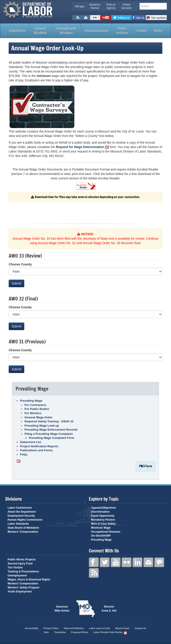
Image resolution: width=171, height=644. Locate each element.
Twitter (105, 562)
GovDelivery (159, 562)
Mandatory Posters (103, 520)
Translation (60, 632)
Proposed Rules (80, 632)
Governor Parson (95, 6)
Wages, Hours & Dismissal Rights (29, 580)
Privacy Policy (51, 628)
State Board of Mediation (23, 528)
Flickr (95, 18)
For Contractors (35, 405)
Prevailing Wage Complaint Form (52, 438)
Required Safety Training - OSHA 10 (49, 421)
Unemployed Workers (66, 31)
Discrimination (96, 31)
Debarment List (31, 442)
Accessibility (32, 628)
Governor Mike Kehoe (62, 609)
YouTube (116, 562)
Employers (17, 31)
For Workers (33, 413)
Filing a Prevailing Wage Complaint (49, 434)
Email (148, 562)
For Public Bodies (37, 409)
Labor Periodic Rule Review (110, 632)
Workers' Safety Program (23, 588)
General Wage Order (38, 417)
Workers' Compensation (23, 532)
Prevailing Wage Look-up (42, 426)
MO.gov (80, 6)
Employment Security (21, 516)
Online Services (126, 6)
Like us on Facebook (139, 18)
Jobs (46, 632)
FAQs (24, 454)
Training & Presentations (23, 572)
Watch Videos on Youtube (106, 18)
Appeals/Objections (104, 508)
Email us (86, 18)
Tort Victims (15, 568)
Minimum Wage (101, 528)
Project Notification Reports (39, 446)
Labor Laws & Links (100, 628)
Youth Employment (20, 592)
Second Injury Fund (20, 564)
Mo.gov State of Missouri (85, 609)
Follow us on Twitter (121, 18)
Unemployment (17, 576)
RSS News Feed (77, 18)
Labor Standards (18, 524)
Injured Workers (40, 31)
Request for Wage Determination (82, 147)
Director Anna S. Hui (109, 609)
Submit (16, 283)
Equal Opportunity (103, 516)
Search (164, 6)
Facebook (94, 562)
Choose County (20, 264)
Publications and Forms (36, 450)
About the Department (22, 512)
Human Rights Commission (25, 520)
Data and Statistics (74, 628)
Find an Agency (111, 6)
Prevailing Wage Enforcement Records (51, 430)
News (158, 31)
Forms (142, 31)
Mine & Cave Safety (103, 524)
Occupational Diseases (106, 532)
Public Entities (122, 31)
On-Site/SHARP (101, 536)
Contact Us (140, 628)
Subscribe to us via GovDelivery (156, 18)
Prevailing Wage (31, 401)
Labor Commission (20, 508)
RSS (94, 573)
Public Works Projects (22, 560)
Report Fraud (122, 628)
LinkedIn (137, 562)
